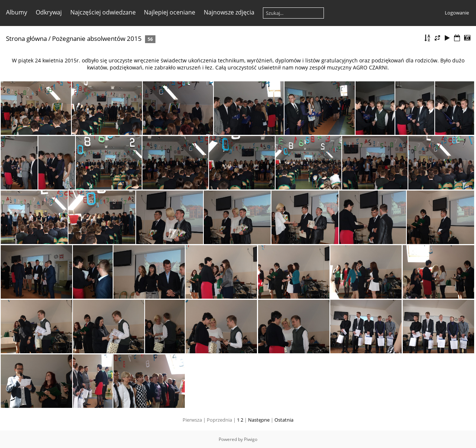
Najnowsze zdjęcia (229, 12)
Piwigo (251, 439)
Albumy (17, 12)
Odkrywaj (49, 12)
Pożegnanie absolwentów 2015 (97, 38)
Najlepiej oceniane (170, 12)
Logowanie (457, 13)
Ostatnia (284, 420)
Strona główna (26, 38)
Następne (259, 420)
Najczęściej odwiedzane (103, 12)
